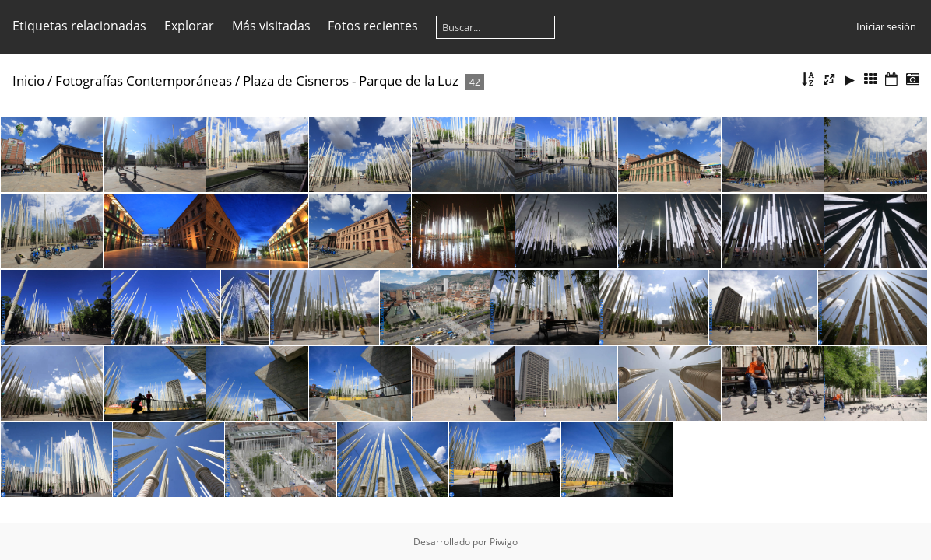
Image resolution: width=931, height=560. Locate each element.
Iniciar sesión (886, 26)
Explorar (189, 26)
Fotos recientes (373, 26)
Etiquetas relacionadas (79, 26)
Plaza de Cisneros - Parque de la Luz (351, 80)
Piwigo (504, 542)
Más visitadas (271, 26)
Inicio (28, 80)
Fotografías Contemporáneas (144, 80)
